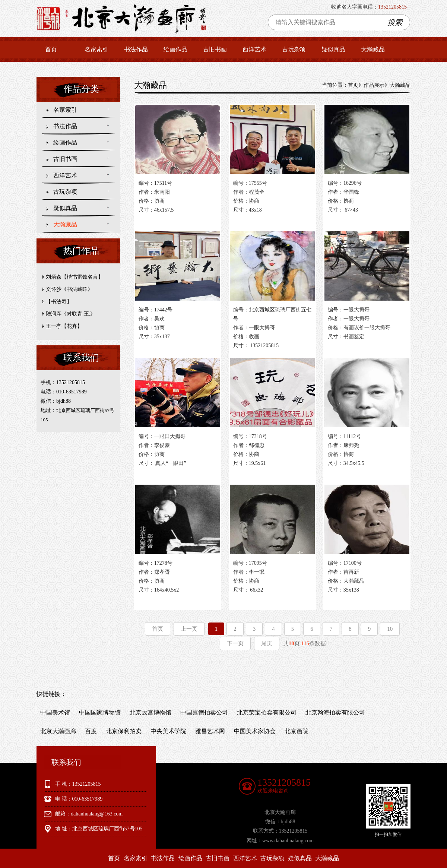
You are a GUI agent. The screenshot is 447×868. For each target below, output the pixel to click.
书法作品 (136, 49)
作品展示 (374, 85)
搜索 (395, 22)
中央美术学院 (168, 731)
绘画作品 (175, 49)
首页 (51, 49)
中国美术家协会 (255, 731)
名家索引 (96, 49)
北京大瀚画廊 (58, 731)
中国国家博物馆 (100, 712)
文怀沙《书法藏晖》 (69, 289)
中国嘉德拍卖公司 (204, 712)
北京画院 (297, 731)
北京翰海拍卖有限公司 (335, 712)
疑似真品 (333, 49)
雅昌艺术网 (210, 731)
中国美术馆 (55, 712)
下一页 (235, 643)
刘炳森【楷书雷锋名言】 (74, 277)
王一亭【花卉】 (64, 326)
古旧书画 (215, 49)
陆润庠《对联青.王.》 (71, 314)
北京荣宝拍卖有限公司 (267, 712)
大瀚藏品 (373, 49)
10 (390, 629)
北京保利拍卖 (124, 731)
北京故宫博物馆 (150, 712)
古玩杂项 (294, 49)
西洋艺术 (254, 49)
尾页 (267, 643)
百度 (91, 731)
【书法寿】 (59, 302)
